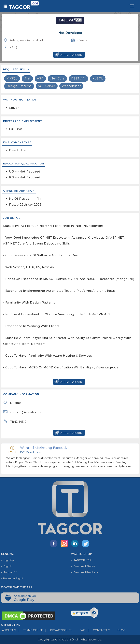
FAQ (79, 630)
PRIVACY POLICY (57, 630)
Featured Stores (83, 566)
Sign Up (7, 560)
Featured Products (84, 572)
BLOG (118, 630)
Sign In (7, 566)
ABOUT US (8, 630)
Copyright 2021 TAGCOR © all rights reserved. (70, 639)
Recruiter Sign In (13, 578)
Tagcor (9, 572)
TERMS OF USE (29, 630)
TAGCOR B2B (81, 560)
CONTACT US (98, 630)
